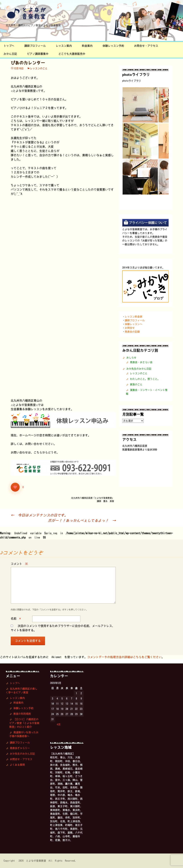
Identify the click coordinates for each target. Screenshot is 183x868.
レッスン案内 (64, 46)
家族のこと (136, 384)
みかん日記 (10, 54)
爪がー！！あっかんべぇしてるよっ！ (82, 520)
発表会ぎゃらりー (20, 748)
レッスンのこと (39, 68)
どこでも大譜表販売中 (72, 54)
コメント (19, 564)
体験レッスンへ (133, 324)
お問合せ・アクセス (146, 46)
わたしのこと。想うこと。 (145, 379)
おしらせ (131, 358)
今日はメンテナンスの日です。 (39, 515)
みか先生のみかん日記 (139, 369)
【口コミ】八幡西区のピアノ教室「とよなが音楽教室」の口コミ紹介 (24, 723)
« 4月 (57, 724)
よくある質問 (17, 765)
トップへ (9, 46)
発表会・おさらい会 (141, 362)
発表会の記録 (132, 332)
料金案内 (87, 46)
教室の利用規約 (22, 714)
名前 (16, 619)
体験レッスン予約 (113, 46)
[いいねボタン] (15, 487)
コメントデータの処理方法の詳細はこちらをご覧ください (124, 657)
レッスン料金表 (133, 317)
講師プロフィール (35, 46)
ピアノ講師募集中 (38, 54)
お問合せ (130, 328)
